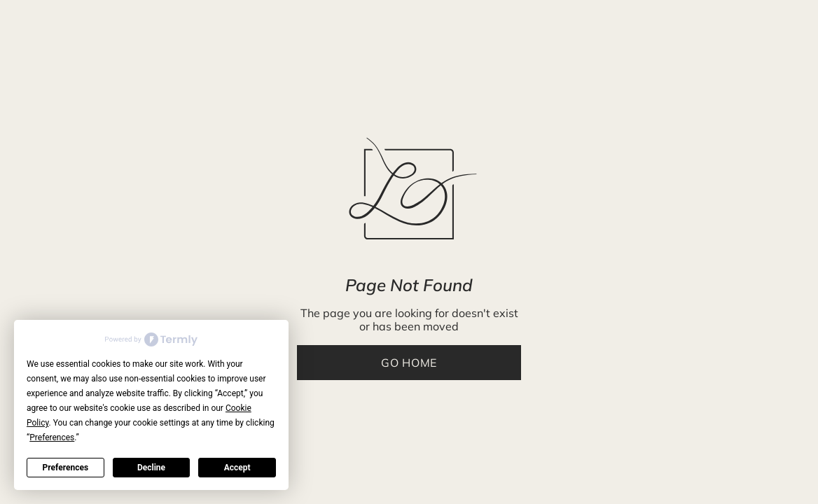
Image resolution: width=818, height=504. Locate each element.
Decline (151, 468)
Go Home (409, 363)
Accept (237, 468)
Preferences (66, 468)
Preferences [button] (52, 437)
